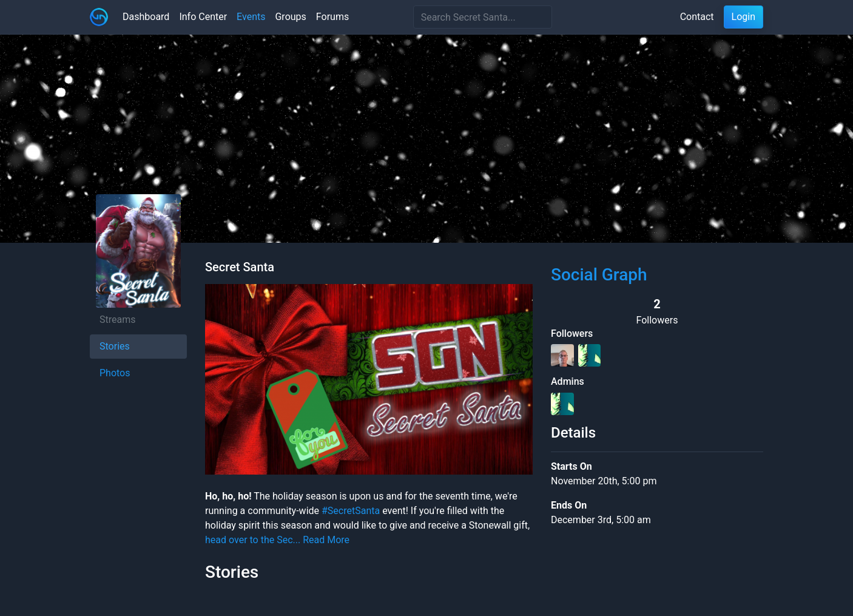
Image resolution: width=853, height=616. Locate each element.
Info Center (203, 17)
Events (251, 17)
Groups (290, 17)
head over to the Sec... (253, 540)
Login (743, 17)
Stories (115, 346)
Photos (115, 373)
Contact (697, 17)
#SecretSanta (351, 511)
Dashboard (146, 17)
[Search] (483, 17)
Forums (332, 17)
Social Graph (599, 275)
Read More (326, 540)
